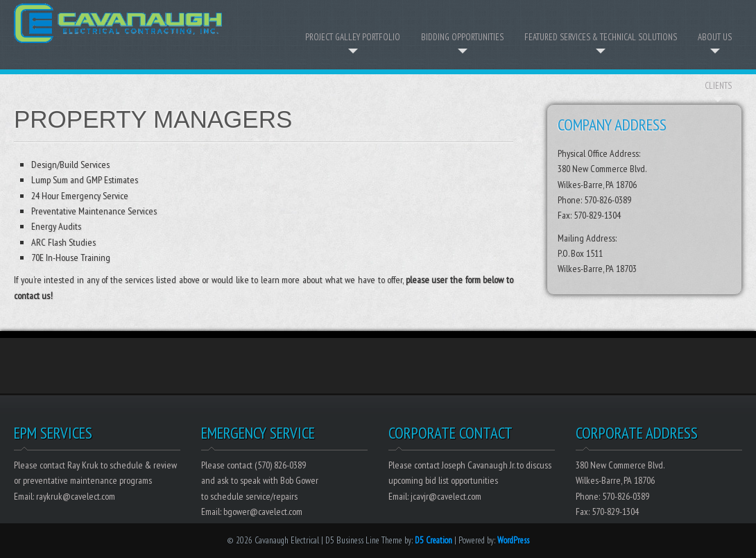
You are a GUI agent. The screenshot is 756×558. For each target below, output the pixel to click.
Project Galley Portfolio (353, 37)
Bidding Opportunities (462, 37)
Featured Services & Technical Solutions (601, 37)
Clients (718, 86)
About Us (715, 37)
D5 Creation (433, 540)
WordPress (513, 540)
